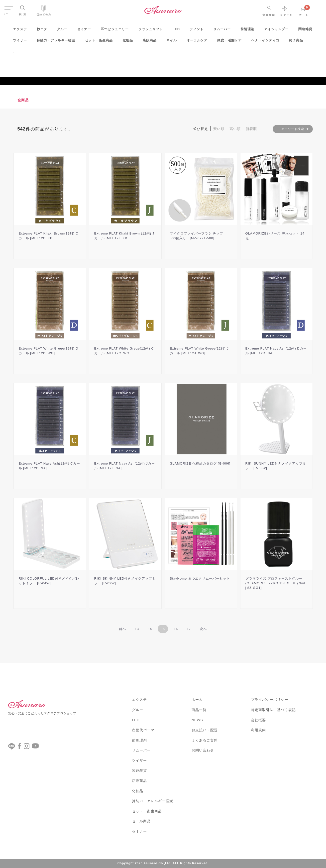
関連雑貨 (305, 31)
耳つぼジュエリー (115, 31)
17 (189, 629)
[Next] (203, 629)
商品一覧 (199, 710)
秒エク (42, 31)
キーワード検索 (293, 129)
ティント (197, 31)
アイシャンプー (276, 31)
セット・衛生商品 (99, 42)
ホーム (197, 700)
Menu (8, 7)
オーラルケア (197, 42)
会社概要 (258, 720)
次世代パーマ (143, 730)
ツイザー (20, 42)
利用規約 (258, 730)
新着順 (251, 129)
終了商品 (296, 42)
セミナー (84, 31)
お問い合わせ (203, 750)
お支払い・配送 (205, 730)
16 (176, 629)
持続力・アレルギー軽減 (56, 42)
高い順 (235, 129)
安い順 (219, 129)
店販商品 (150, 42)
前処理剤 (247, 31)
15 (163, 629)
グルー (62, 31)
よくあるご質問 (205, 740)
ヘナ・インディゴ (265, 42)
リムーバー (222, 31)
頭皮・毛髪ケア (229, 42)
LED (176, 31)
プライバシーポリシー (270, 700)
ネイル (172, 42)
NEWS (197, 720)
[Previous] (122, 629)
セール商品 (141, 821)
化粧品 (128, 42)
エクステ (20, 31)
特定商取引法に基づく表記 (273, 710)
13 (137, 629)
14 (150, 629)
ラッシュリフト (151, 31)
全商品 (23, 100)
